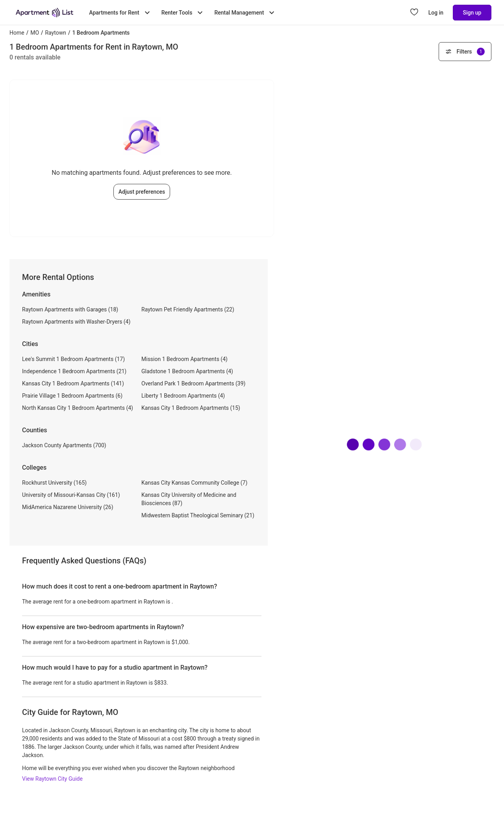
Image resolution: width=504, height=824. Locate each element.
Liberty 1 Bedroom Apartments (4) (183, 396)
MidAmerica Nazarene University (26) (68, 507)
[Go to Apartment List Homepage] (44, 13)
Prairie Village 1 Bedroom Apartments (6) (72, 396)
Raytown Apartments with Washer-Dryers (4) (76, 322)
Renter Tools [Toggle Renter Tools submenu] (183, 13)
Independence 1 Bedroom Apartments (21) (74, 371)
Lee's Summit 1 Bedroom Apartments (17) (73, 359)
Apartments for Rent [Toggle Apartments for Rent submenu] (120, 13)
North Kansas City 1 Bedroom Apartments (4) (78, 408)
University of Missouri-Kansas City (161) (71, 495)
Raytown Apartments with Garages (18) (70, 309)
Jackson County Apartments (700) (64, 445)
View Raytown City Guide (52, 779)
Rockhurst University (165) (54, 483)
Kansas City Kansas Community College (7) (194, 483)
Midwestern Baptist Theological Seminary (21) (198, 515)
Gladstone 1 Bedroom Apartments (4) (187, 371)
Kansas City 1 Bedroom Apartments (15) (191, 408)
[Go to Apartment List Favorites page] (414, 13)
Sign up (472, 13)
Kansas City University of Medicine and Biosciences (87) (189, 499)
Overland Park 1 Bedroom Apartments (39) (193, 383)
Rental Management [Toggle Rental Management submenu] (245, 13)
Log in (436, 13)
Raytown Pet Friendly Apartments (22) (188, 309)
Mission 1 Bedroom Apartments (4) (184, 359)
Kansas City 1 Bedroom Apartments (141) (73, 383)
